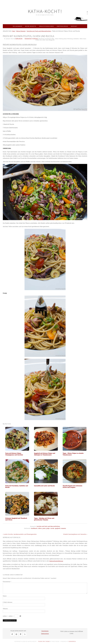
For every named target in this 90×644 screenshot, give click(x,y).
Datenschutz (45, 633)
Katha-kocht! (45, 11)
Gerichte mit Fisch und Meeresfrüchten (48, 526)
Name (5, 596)
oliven (40, 528)
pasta (44, 528)
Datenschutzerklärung (56, 561)
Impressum (45, 631)
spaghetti (58, 528)
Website (5, 609)
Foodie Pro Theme (44, 641)
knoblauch (34, 528)
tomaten (63, 528)
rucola (52, 528)
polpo (48, 528)
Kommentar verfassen (31, 39)
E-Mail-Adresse (8, 602)
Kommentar (7, 582)
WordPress (72, 641)
